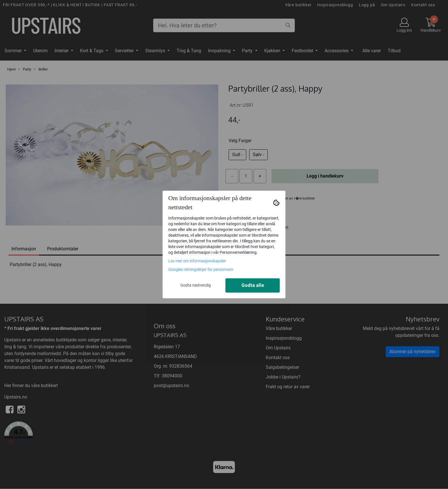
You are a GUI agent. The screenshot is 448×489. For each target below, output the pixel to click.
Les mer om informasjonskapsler (197, 261)
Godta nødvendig (196, 285)
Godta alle (253, 285)
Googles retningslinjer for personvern (201, 269)
